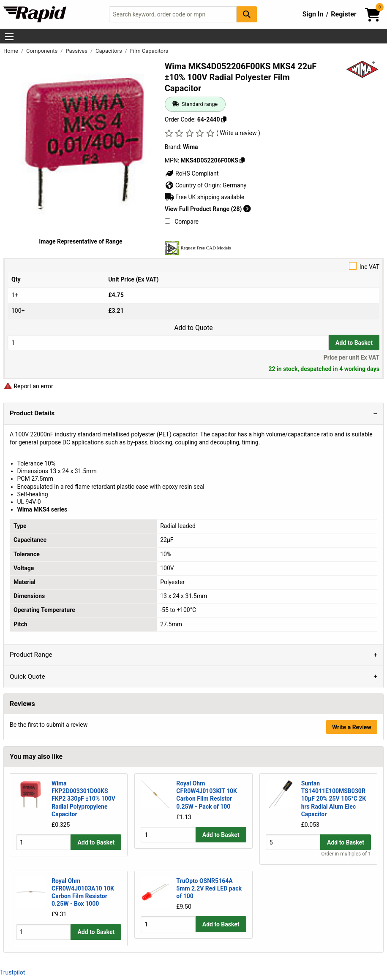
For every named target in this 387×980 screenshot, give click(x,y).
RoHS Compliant (192, 173)
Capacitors (109, 51)
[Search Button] (247, 14)
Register (343, 14)
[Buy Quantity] (168, 342)
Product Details (32, 413)
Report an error (28, 386)
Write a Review (352, 727)
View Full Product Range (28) (208, 209)
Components (42, 51)
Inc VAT (193, 266)
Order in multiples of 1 (346, 854)
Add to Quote (193, 328)
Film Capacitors (149, 51)
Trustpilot (12, 972)
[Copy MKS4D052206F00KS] (242, 160)
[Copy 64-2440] (224, 119)
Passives (77, 51)
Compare (182, 222)
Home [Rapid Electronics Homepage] (11, 51)
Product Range (31, 655)
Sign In (313, 14)
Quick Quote (27, 677)
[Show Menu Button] (9, 37)
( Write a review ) (238, 133)
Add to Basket (354, 343)
